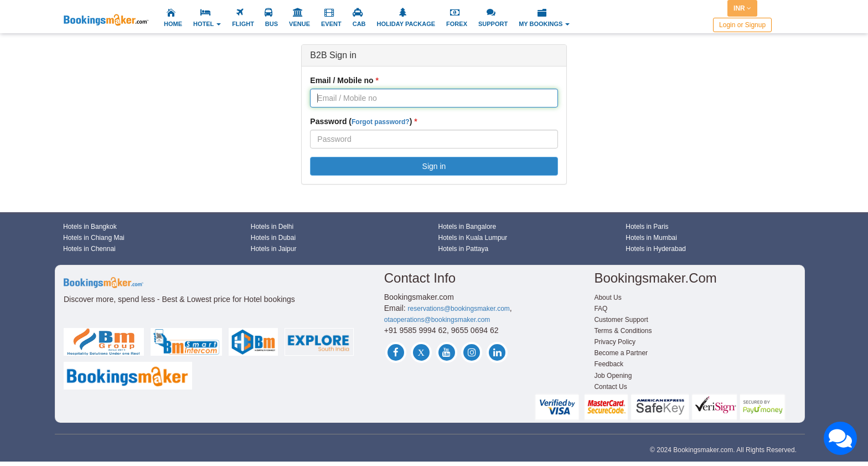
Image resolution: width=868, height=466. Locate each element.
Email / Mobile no (342, 80)
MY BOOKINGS (544, 24)
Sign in (434, 166)
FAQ (601, 309)
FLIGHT (243, 24)
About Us (608, 298)
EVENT (331, 24)
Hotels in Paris (647, 227)
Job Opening (613, 376)
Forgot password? (381, 122)
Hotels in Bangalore (467, 227)
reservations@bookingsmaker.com (459, 309)
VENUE (299, 24)
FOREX (457, 24)
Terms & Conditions (623, 331)
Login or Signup (742, 25)
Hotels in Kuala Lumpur (473, 238)
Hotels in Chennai (89, 249)
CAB (359, 24)
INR (742, 8)
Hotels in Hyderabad (656, 249)
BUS (272, 24)
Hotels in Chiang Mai (94, 238)
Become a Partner (621, 353)
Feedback (609, 364)
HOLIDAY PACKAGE (406, 24)
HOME (173, 24)
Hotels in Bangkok (90, 227)
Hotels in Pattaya (464, 249)
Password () (361, 121)
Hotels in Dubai (273, 238)
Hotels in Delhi (272, 227)
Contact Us (610, 387)
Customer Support (621, 320)
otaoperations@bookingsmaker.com (437, 320)
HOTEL (207, 24)
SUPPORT (493, 24)
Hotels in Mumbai (651, 238)
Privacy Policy (615, 342)
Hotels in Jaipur (274, 249)
